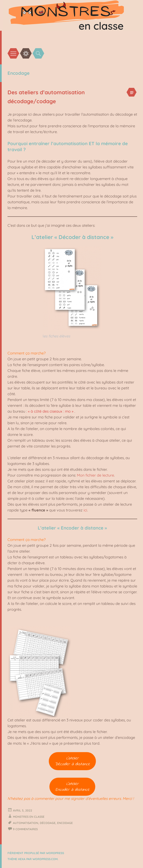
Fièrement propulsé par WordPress (36, 853)
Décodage (48, 823)
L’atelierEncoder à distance (72, 787)
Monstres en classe (29, 817)
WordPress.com (45, 859)
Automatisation (26, 823)
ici (85, 510)
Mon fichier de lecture (95, 475)
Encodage (65, 823)
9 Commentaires (25, 829)
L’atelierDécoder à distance (72, 761)
